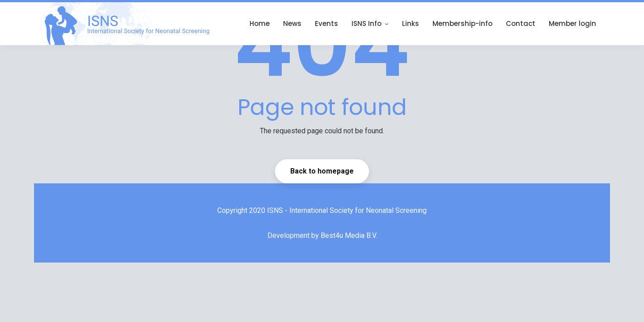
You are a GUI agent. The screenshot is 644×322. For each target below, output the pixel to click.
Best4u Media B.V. (349, 235)
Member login (572, 23)
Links (411, 23)
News (292, 23)
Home (260, 23)
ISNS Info (370, 23)
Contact (521, 23)
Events (326, 23)
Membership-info (462, 23)
